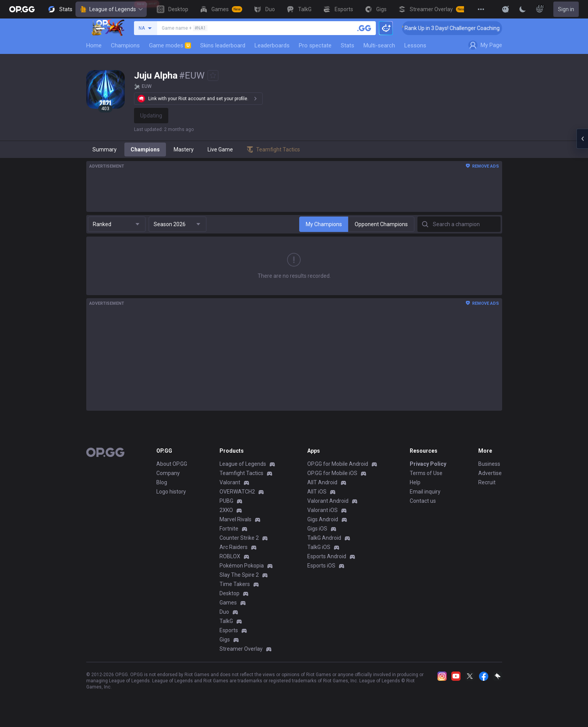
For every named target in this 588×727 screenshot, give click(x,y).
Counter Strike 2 (239, 538)
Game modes (170, 45)
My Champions (324, 224)
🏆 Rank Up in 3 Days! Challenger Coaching (455, 28)
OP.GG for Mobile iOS (332, 473)
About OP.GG (172, 464)
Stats (348, 45)
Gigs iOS (317, 529)
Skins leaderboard (223, 45)
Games (228, 603)
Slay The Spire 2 (239, 575)
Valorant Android (328, 501)
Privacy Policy (428, 464)
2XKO (226, 510)
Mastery (184, 149)
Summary (105, 149)
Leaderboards (272, 45)
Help (415, 482)
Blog (162, 482)
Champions (125, 45)
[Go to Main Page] (22, 9)
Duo (224, 612)
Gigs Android (323, 519)
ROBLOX (230, 556)
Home (94, 45)
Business (489, 464)
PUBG (226, 501)
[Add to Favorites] (213, 76)
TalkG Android (324, 538)
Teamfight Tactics (241, 473)
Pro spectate (315, 45)
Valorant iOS (322, 510)
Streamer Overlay (241, 649)
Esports (229, 630)
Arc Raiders (234, 547)
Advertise (490, 473)
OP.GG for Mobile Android (338, 464)
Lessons (415, 45)
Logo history (171, 492)
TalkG (226, 621)
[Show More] (506, 9)
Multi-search (379, 45)
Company (168, 473)
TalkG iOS (319, 547)
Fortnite (229, 529)
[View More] (481, 9)
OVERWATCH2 (237, 492)
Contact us (423, 501)
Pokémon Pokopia (242, 566)
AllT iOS (317, 492)
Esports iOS (321, 566)
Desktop (230, 593)
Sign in (566, 9)
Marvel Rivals (235, 519)
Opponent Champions (381, 224)
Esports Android (327, 556)
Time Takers (235, 584)
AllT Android (322, 482)
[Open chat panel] (582, 139)
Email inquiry (425, 492)
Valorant (230, 482)
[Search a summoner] (364, 28)
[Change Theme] (523, 9)
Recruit (487, 482)
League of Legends (111, 9)
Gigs (225, 640)
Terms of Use (426, 473)
